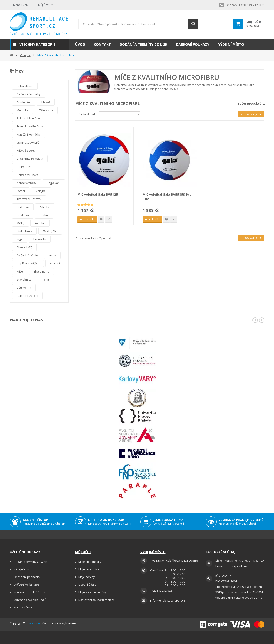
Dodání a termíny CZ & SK (30, 562)
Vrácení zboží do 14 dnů (29, 592)
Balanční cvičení (27, 296)
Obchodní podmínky (27, 577)
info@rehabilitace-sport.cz (168, 600)
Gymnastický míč (28, 142)
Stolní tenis (24, 231)
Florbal (44, 215)
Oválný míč (50, 231)
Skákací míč (24, 247)
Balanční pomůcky (29, 118)
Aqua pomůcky (27, 183)
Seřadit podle (88, 114)
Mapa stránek (23, 607)
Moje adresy (87, 577)
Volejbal (41, 191)
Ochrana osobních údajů (30, 600)
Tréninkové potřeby (30, 126)
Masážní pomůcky (29, 134)
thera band (41, 271)
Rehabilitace (25, 86)
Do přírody (24, 167)
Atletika (45, 207)
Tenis (46, 280)
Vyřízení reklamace (26, 585)
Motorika (23, 110)
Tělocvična (46, 110)
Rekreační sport (27, 175)
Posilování (24, 102)
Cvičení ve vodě (27, 255)
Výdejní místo (22, 569)
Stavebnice (24, 280)
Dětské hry (24, 288)
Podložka (23, 207)
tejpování (54, 183)
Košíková (23, 215)
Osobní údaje (87, 585)
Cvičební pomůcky (29, 94)
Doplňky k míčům (28, 263)
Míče (20, 271)
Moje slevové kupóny (92, 592)
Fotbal (21, 191)
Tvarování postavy (29, 199)
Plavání (55, 263)
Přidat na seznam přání (101, 219)
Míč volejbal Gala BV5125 (98, 194)
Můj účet (83, 552)
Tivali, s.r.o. (33, 623)
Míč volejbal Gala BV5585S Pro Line (167, 197)
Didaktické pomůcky (30, 159)
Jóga (20, 239)
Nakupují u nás (26, 320)
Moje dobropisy (89, 569)
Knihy (52, 255)
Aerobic (40, 223)
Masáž (46, 102)
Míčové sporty (26, 151)
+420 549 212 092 (242, 5)
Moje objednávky (90, 562)
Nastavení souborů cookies (97, 600)
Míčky (20, 223)
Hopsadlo (40, 239)
